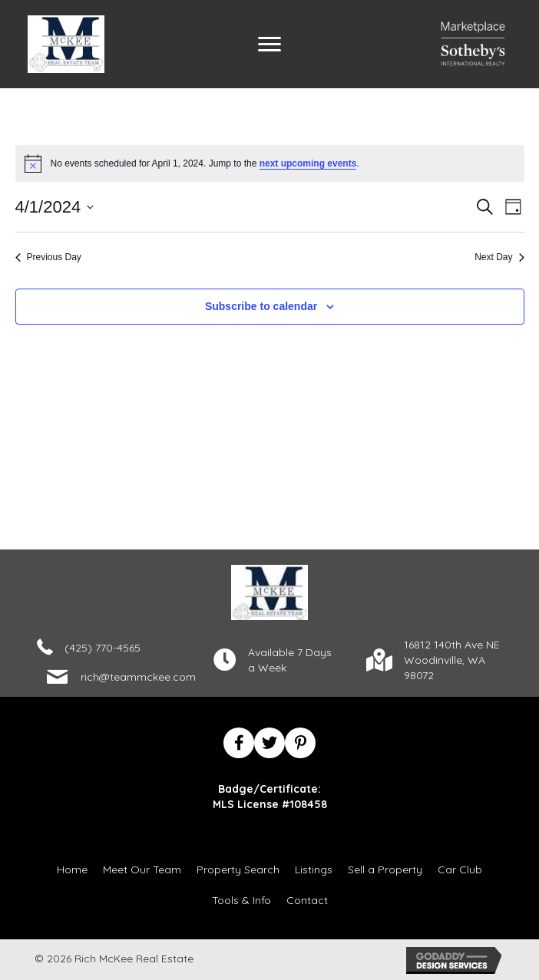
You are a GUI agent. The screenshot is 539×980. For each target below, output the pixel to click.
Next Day (499, 257)
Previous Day (48, 257)
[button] (239, 743)
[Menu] (269, 45)
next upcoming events (308, 163)
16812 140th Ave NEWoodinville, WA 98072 (452, 660)
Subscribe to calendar (261, 306)
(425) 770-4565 (103, 648)
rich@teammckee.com (138, 677)
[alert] (270, 163)
